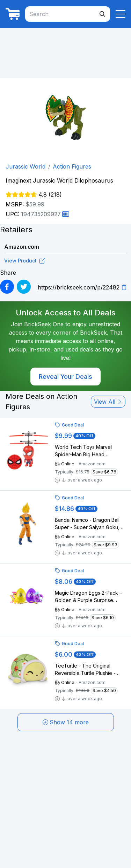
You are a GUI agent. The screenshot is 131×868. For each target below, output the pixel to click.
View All (108, 402)
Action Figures (72, 166)
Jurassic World (26, 166)
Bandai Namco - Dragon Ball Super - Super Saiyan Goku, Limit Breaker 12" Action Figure (90, 524)
